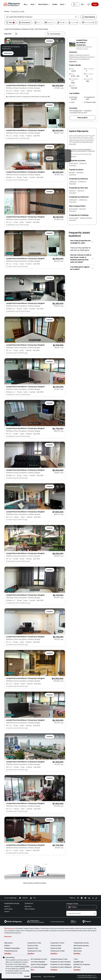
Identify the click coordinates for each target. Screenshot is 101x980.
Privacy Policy (25, 966)
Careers (7, 912)
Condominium (77, 142)
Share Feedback (30, 909)
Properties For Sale (34, 943)
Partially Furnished (86, 218)
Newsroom (28, 906)
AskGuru (7, 946)
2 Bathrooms (73, 200)
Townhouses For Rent (57, 951)
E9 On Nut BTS (73, 209)
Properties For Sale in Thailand (61, 962)
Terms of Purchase (49, 977)
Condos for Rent (56, 946)
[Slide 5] (36, 81)
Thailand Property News (12, 948)
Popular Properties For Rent (37, 959)
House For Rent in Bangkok (36, 967)
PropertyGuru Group (12, 903)
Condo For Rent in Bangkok (36, 962)
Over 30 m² (72, 191)
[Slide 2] (31, 81)
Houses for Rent (56, 948)
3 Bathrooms (83, 200)
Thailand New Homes (81, 943)
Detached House (87, 142)
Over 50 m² (81, 191)
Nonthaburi (80, 172)
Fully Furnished (74, 218)
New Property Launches (81, 946)
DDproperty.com (9, 928)
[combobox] (42, 17)
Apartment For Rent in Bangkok (37, 964)
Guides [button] (55, 4)
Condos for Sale (33, 946)
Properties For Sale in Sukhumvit (61, 967)
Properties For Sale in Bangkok (61, 964)
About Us (7, 906)
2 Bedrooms (73, 182)
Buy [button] (26, 4)
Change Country (72, 904)
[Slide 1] (30, 81)
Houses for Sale (33, 948)
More (63, 4)
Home (7, 11)
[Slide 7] (39, 80)
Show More (73, 144)
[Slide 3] (33, 81)
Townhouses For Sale (34, 951)
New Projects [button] (44, 4)
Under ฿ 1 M (83, 163)
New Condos (78, 948)
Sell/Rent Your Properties (82, 964)
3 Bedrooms (82, 182)
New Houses (78, 951)
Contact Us (29, 903)
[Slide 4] (35, 81)
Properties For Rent (57, 943)
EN (83, 4)
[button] (74, 62)
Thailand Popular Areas (59, 959)
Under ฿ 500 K (73, 163)
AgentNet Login (79, 962)
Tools (76, 959)
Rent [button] (34, 4)
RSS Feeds (77, 967)
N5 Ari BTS (83, 209)
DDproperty (9, 943)
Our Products (8, 909)
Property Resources (11, 951)
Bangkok (72, 172)
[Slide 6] (38, 81)
